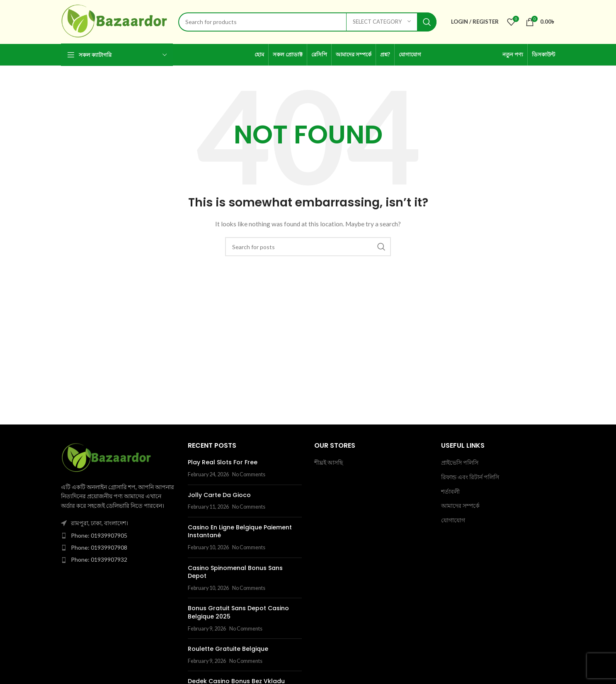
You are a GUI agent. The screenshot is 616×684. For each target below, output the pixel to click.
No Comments (249, 474)
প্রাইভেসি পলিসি (460, 462)
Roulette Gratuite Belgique (228, 649)
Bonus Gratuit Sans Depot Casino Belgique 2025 (238, 612)
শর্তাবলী (450, 491)
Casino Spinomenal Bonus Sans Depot (235, 572)
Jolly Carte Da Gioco (219, 495)
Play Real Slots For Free (223, 462)
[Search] (307, 22)
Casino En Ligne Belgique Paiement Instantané (240, 531)
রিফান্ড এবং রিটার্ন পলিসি (470, 477)
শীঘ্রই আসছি (329, 462)
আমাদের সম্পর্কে (460, 506)
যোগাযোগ (453, 520)
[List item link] (118, 536)
